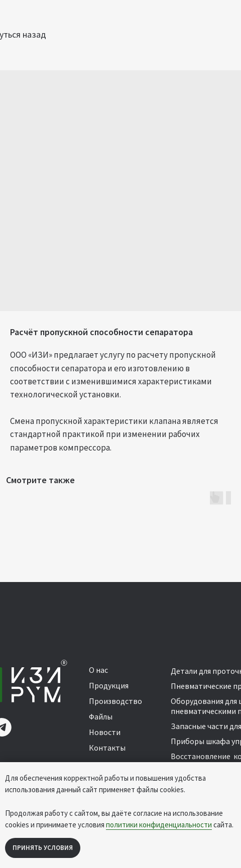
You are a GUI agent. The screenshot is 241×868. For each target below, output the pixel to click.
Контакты (107, 748)
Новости (105, 732)
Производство (115, 701)
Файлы (101, 716)
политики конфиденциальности (159, 825)
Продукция (109, 685)
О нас (98, 670)
